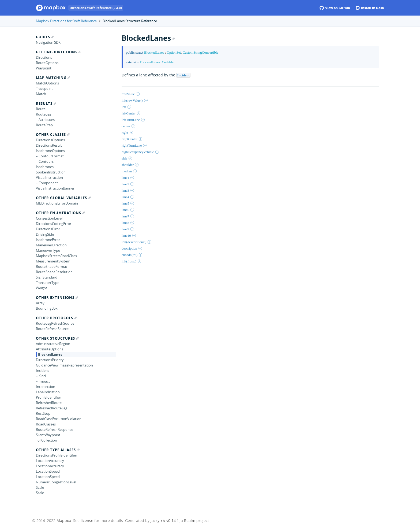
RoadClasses (46, 424)
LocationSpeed (48, 471)
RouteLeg (44, 114)
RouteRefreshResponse (55, 429)
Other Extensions (57, 298)
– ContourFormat (50, 156)
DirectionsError (48, 229)
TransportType (48, 283)
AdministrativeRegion (53, 344)
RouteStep (44, 125)
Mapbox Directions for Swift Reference (66, 21)
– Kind (41, 376)
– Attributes (45, 120)
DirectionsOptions (50, 140)
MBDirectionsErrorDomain (57, 203)
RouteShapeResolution (54, 272)
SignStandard (47, 277)
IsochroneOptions (50, 151)
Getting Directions (59, 52)
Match (41, 94)
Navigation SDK (48, 42)
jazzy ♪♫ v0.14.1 (165, 521)
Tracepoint (44, 88)
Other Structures (57, 338)
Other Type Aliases (58, 450)
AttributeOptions (50, 349)
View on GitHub (335, 8)
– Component (47, 183)
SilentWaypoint (48, 435)
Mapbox (64, 521)
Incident (42, 371)
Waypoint (44, 68)
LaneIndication (48, 392)
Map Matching (53, 78)
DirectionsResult (49, 145)
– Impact (43, 381)
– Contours (45, 161)
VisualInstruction (49, 177)
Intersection (46, 387)
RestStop (43, 413)
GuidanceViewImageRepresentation (64, 365)
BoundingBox (47, 308)
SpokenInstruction (51, 172)
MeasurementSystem (53, 261)
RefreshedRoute (49, 403)
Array (40, 303)
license (87, 521)
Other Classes (53, 135)
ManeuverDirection (51, 245)
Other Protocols (56, 318)
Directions (44, 57)
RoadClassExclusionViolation (59, 419)
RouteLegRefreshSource (55, 323)
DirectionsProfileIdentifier (57, 455)
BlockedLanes (50, 354)
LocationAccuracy (50, 461)
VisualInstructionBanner (55, 188)
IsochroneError (48, 240)
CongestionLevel (49, 218)
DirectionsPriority (50, 360)
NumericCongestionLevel (56, 482)
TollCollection (46, 440)
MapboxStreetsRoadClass (56, 256)
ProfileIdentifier (48, 397)
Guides (45, 37)
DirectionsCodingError (54, 224)
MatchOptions (47, 83)
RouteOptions (47, 63)
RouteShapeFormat (52, 266)
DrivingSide (45, 234)
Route (41, 109)
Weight (42, 288)
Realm (190, 521)
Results (46, 103)
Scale (40, 487)
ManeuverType (48, 250)
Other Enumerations (60, 213)
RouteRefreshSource (52, 329)
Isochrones (45, 167)
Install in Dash (370, 8)
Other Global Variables (63, 198)
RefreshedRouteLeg (52, 408)
